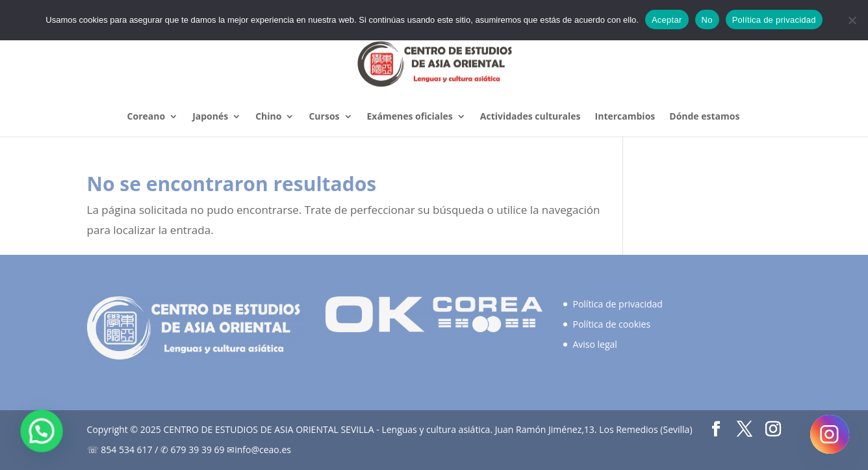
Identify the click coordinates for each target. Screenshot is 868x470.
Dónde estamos (704, 117)
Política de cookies (611, 324)
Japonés (210, 117)
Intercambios (625, 117)
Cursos (324, 117)
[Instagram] (830, 434)
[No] (852, 20)
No (707, 20)
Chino (268, 117)
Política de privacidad (617, 304)
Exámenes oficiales (410, 117)
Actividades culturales (530, 117)
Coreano (147, 117)
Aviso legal (594, 344)
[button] (38, 432)
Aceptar (667, 20)
